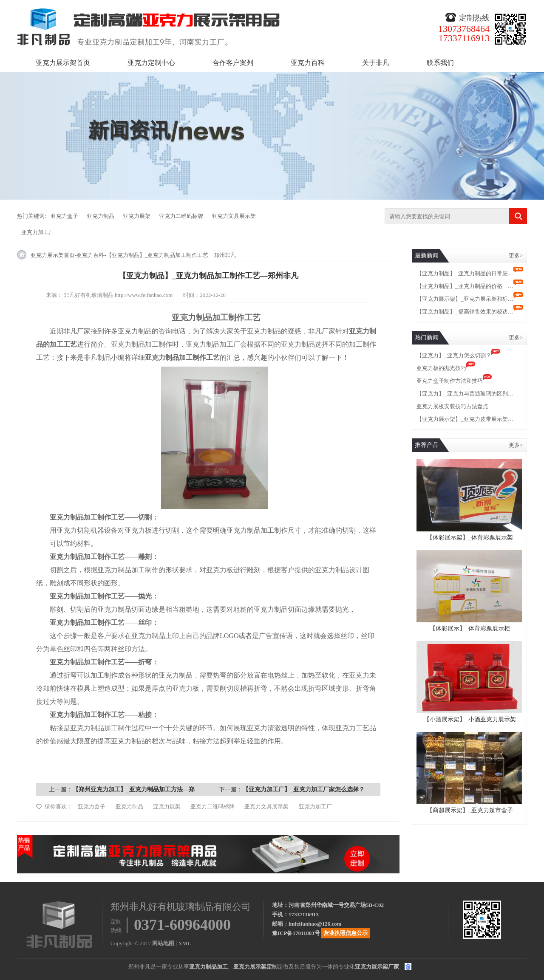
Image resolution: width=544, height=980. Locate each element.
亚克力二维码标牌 (181, 216)
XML (184, 943)
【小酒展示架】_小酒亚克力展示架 (470, 719)
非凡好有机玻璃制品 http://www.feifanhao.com (118, 295)
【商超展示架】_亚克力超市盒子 (470, 810)
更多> (516, 256)
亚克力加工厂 (38, 232)
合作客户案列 (233, 63)
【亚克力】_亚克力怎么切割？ (454, 355)
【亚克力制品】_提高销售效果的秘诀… (465, 312)
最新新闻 (427, 256)
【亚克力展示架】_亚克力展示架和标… (465, 299)
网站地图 (163, 943)
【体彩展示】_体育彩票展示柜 (470, 628)
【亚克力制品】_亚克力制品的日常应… (465, 273)
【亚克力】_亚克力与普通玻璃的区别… (465, 394)
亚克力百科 (308, 63)
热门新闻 (427, 337)
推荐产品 (427, 445)
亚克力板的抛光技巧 (441, 368)
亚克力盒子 (64, 216)
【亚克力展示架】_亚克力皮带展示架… (465, 419)
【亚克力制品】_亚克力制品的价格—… (465, 286)
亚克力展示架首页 (63, 63)
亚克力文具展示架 (234, 216)
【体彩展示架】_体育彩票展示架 (470, 538)
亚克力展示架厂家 (377, 967)
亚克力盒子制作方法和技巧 (450, 381)
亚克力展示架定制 (255, 967)
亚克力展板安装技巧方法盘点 (452, 406)
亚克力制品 (101, 216)
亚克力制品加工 (208, 967)
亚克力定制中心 (151, 63)
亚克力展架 (137, 216)
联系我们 (440, 63)
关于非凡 (376, 63)
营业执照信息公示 (346, 933)
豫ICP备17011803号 (296, 933)
